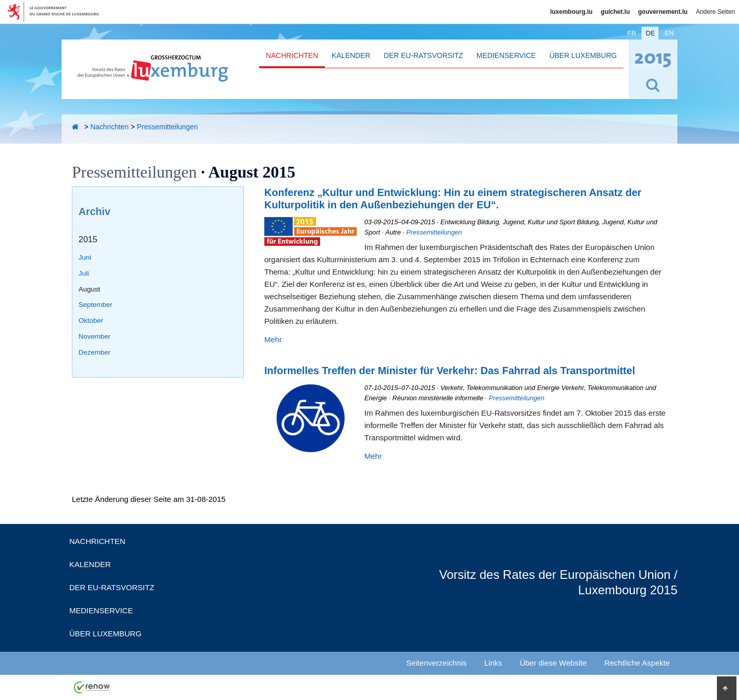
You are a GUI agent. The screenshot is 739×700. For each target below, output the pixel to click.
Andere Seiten (715, 12)
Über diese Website (553, 663)
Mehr (273, 339)
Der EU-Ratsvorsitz (424, 55)
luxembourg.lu (571, 12)
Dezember (94, 352)
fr (631, 33)
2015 (88, 239)
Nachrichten (292, 55)
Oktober (91, 320)
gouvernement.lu (663, 12)
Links (493, 663)
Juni (85, 257)
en (669, 33)
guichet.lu (616, 12)
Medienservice (507, 55)
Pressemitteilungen (168, 127)
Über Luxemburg (583, 55)
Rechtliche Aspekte (637, 663)
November (94, 336)
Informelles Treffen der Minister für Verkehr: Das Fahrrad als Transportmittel (450, 371)
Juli (84, 273)
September (95, 305)
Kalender (351, 55)
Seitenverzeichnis (437, 663)
